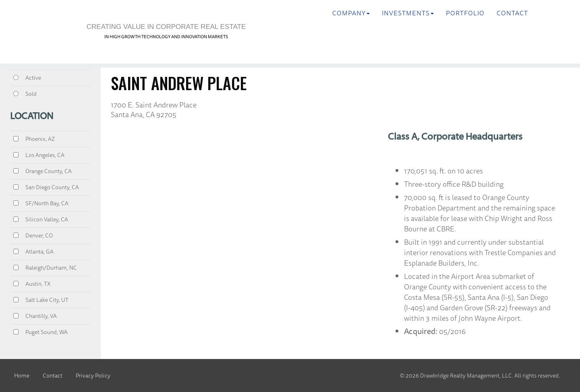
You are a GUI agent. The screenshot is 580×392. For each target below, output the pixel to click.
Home (22, 375)
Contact (512, 13)
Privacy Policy (93, 375)
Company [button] (351, 13)
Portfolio (465, 13)
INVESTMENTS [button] (408, 13)
